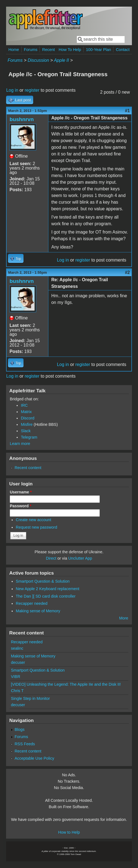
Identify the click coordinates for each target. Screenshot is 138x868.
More (124, 618)
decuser (18, 662)
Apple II (61, 60)
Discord (28, 418)
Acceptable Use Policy (34, 758)
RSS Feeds (25, 744)
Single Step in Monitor (30, 698)
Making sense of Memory (38, 611)
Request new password (37, 527)
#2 (127, 272)
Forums (31, 50)
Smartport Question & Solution (43, 581)
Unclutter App (80, 558)
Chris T (17, 691)
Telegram (29, 437)
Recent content (28, 468)
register (32, 90)
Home (14, 50)
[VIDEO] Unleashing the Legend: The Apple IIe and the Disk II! (66, 684)
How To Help (70, 50)
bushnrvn (21, 119)
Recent (49, 50)
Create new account (33, 520)
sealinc (17, 648)
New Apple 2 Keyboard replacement (48, 589)
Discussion (38, 60)
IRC (24, 405)
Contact (123, 50)
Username (21, 492)
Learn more (20, 444)
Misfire (27, 424)
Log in (12, 90)
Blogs (20, 729)
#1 (127, 111)
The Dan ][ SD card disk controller (46, 596)
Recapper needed (32, 603)
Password (20, 506)
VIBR (15, 677)
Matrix (26, 412)
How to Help (69, 832)
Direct (51, 558)
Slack (26, 431)
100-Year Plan (99, 50)
